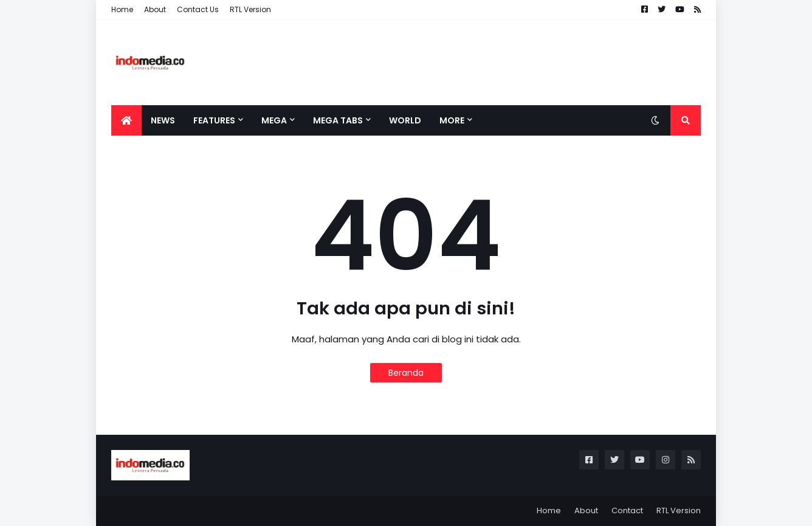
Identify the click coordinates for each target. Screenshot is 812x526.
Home (122, 9)
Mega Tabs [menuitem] (338, 120)
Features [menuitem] (214, 120)
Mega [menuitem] (274, 120)
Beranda (406, 373)
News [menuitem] (163, 120)
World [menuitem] (405, 120)
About (155, 9)
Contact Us (198, 9)
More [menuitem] (452, 120)
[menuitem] (126, 120)
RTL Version (250, 9)
